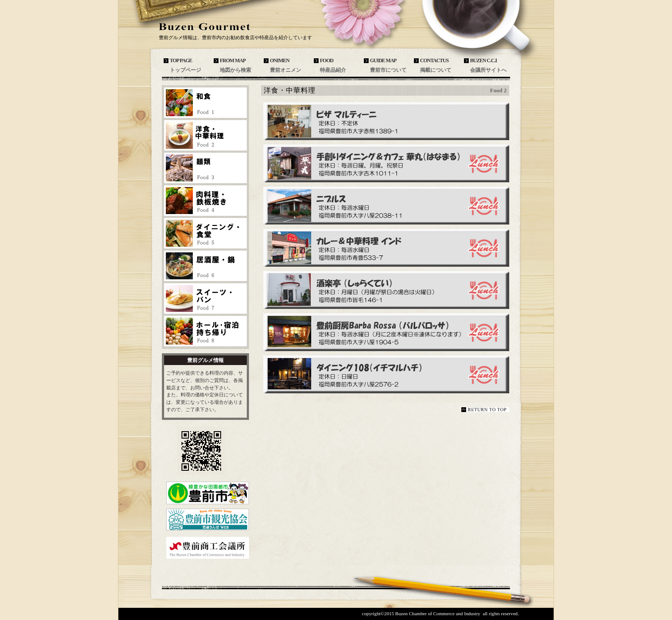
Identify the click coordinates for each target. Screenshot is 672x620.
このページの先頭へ (485, 410)
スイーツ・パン (205, 298)
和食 (205, 103)
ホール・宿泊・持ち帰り (205, 331)
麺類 (205, 168)
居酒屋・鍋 (205, 266)
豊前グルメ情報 (223, 27)
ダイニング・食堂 (205, 233)
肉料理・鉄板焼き (205, 201)
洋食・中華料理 (205, 135)
